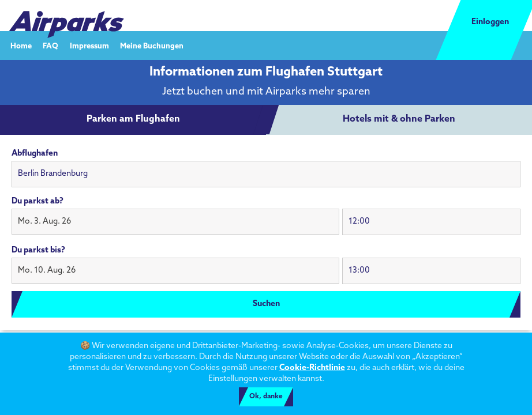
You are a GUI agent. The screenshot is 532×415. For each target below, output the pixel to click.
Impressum (89, 46)
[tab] (133, 120)
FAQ (50, 46)
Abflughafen (35, 154)
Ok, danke (266, 397)
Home (21, 46)
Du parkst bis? (38, 250)
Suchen (266, 304)
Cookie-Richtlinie (312, 368)
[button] (175, 222)
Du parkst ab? (38, 201)
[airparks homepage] (66, 16)
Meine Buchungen (152, 46)
